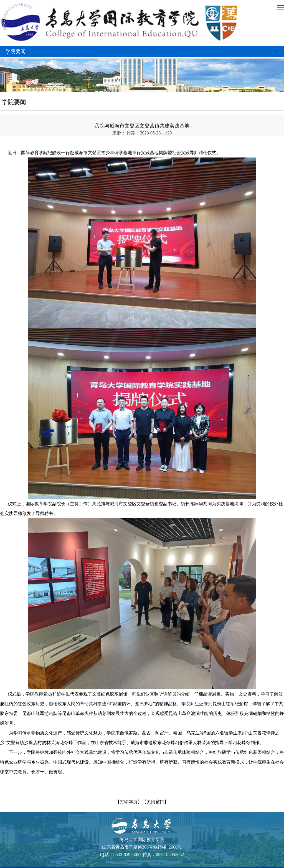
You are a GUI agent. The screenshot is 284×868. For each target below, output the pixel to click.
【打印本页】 (129, 802)
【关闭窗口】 (155, 802)
